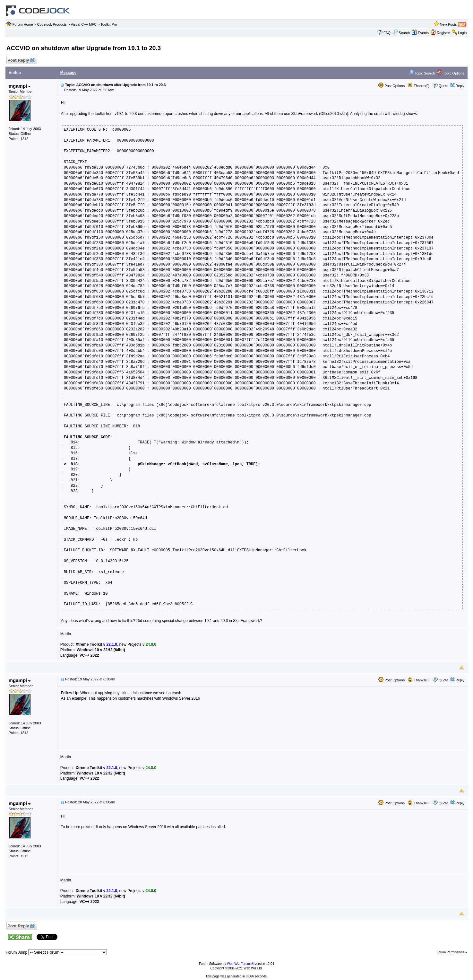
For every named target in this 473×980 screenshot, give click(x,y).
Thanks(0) (418, 86)
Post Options (391, 86)
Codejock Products (52, 24)
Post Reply (21, 61)
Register (443, 33)
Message (69, 73)
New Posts (448, 24)
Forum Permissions (452, 952)
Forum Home (23, 24)
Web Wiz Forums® (240, 964)
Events (420, 33)
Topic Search (422, 73)
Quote (443, 86)
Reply (460, 86)
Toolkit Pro (109, 24)
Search (401, 33)
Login (462, 33)
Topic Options (451, 73)
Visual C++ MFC (84, 24)
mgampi (20, 86)
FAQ (387, 33)
